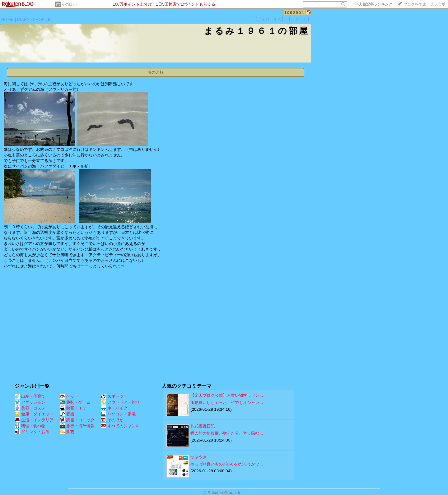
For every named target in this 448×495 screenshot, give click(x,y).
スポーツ (112, 396)
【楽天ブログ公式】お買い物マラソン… (227, 395)
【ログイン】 (299, 19)
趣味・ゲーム (75, 402)
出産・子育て (30, 396)
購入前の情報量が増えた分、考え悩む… (227, 433)
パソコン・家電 (118, 414)
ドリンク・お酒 (32, 432)
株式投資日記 (203, 426)
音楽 (67, 414)
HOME (7, 19)
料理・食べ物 (30, 426)
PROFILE (42, 19)
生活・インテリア (34, 420)
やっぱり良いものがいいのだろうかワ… (227, 464)
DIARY (23, 19)
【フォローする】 (269, 19)
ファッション (30, 402)
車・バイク (114, 408)
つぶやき (198, 457)
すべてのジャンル (120, 426)
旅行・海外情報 (77, 426)
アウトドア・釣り (120, 402)
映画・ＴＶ (73, 408)
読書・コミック (77, 420)
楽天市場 (438, 4)
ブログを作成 (415, 4)
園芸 (67, 432)
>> (373, 4)
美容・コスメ (30, 408)
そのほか (69, 4)
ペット (69, 396)
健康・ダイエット (34, 414)
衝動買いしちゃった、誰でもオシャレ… (227, 402)
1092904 (294, 13)
